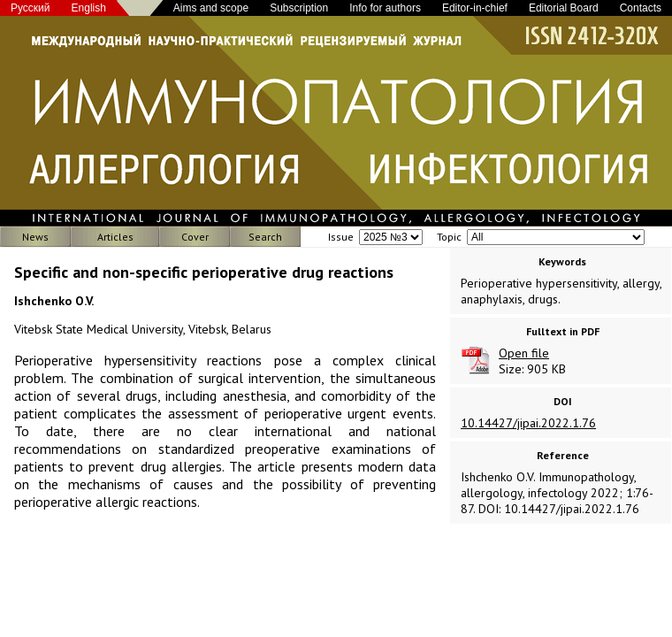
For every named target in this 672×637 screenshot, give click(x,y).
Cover (195, 237)
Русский (31, 8)
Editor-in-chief (475, 8)
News (35, 237)
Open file (524, 353)
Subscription (299, 8)
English (89, 8)
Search (265, 237)
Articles (115, 237)
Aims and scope (211, 8)
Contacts (641, 8)
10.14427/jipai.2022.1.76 (528, 423)
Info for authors (385, 8)
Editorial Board (564, 8)
